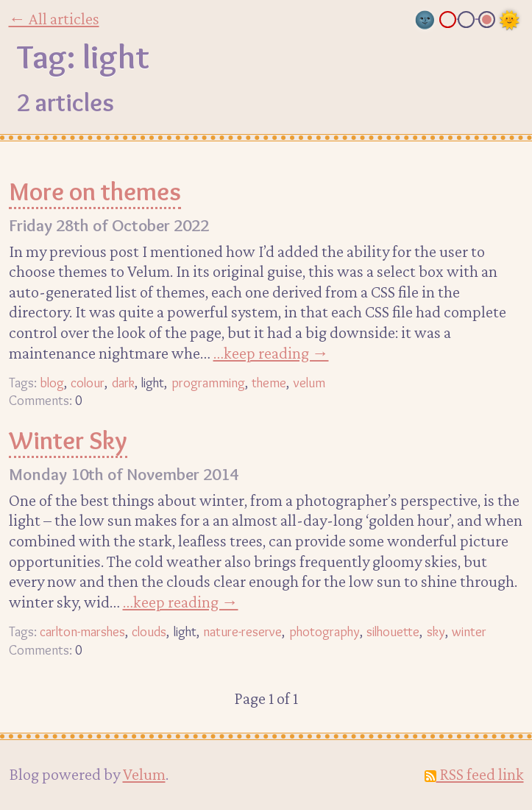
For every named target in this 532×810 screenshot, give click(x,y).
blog (52, 383)
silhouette (393, 631)
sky (436, 631)
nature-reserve (242, 631)
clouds (149, 631)
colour (88, 383)
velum (309, 383)
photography (324, 631)
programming (208, 383)
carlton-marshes (82, 631)
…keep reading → (271, 353)
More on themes (95, 191)
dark (123, 383)
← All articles (54, 18)
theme (269, 383)
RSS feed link (474, 774)
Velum (144, 774)
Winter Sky (68, 440)
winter (469, 631)
